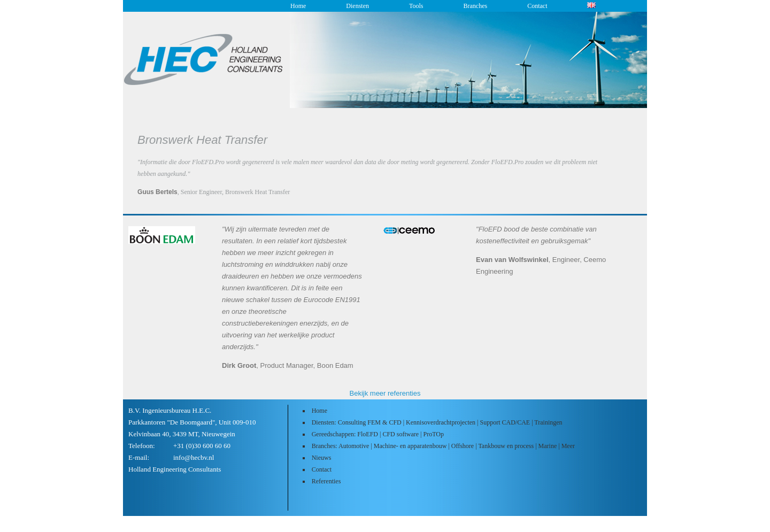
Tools (416, 6)
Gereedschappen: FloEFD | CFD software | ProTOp (378, 434)
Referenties (326, 481)
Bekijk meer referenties (385, 393)
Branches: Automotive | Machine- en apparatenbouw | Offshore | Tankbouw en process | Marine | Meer (443, 446)
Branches (475, 6)
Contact (537, 6)
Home (298, 6)
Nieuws (322, 458)
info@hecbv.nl (194, 457)
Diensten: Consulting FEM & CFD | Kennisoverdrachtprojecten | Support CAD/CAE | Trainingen (437, 422)
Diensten (357, 6)
